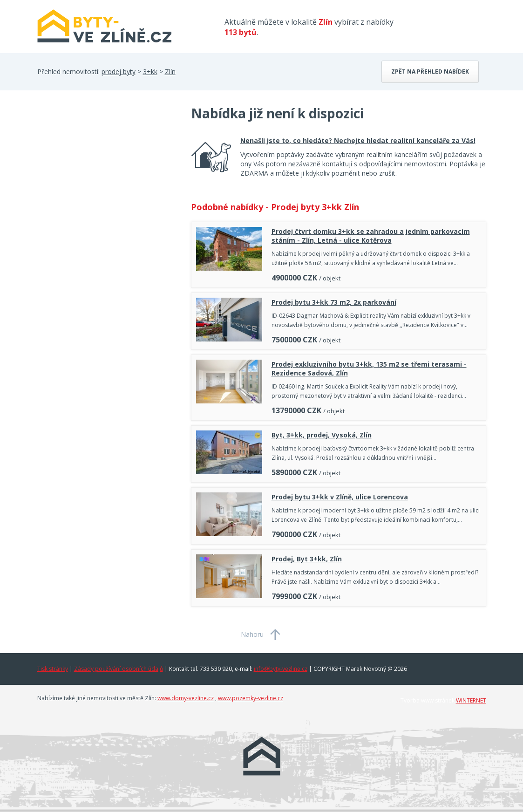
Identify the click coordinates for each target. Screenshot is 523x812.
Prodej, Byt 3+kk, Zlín (307, 559)
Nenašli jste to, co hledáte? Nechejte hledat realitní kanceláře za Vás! (358, 140)
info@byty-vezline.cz (281, 669)
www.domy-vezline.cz (186, 698)
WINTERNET (471, 700)
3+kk (150, 72)
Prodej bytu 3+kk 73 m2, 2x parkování (334, 302)
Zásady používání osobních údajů (119, 669)
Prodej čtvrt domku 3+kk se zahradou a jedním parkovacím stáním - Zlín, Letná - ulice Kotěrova (371, 236)
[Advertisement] (107, 179)
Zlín (170, 72)
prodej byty (119, 72)
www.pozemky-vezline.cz (251, 698)
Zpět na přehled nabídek (430, 72)
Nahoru (252, 634)
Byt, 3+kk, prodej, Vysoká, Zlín (322, 435)
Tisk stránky (53, 669)
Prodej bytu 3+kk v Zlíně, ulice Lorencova (340, 497)
